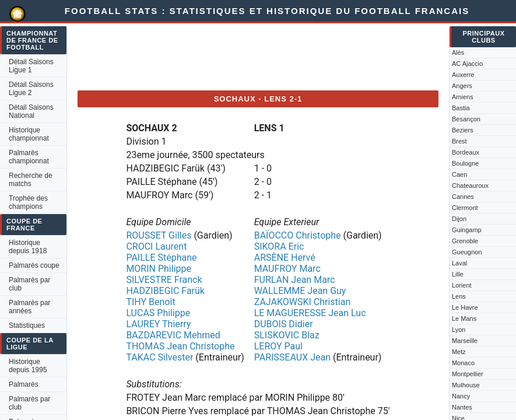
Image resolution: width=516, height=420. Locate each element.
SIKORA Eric (279, 246)
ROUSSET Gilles (159, 235)
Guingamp (467, 230)
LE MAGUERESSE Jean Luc (310, 313)
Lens (459, 296)
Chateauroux (470, 185)
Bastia (461, 108)
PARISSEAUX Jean (292, 357)
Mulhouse (466, 385)
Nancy (461, 396)
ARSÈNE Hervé (285, 258)
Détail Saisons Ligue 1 (31, 66)
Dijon (459, 219)
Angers (462, 86)
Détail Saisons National (31, 111)
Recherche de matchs (31, 180)
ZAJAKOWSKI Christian (303, 302)
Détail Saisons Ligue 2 (31, 89)
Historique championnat (29, 134)
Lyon (459, 330)
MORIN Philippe (159, 269)
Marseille (465, 341)
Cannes (463, 197)
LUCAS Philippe (158, 313)
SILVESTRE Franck (164, 280)
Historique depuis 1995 (28, 366)
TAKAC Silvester (159, 357)
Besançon (466, 119)
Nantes (462, 407)
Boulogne (466, 163)
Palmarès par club (29, 284)
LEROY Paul (278, 346)
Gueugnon (467, 252)
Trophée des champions (28, 202)
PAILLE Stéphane (161, 258)
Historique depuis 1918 (28, 247)
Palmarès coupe (34, 265)
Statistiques (27, 325)
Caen (459, 174)
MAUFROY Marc (287, 269)
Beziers (463, 130)
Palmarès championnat (29, 157)
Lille (458, 274)
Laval (459, 263)
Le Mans (464, 318)
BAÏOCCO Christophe (298, 235)
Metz (459, 352)
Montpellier (468, 374)
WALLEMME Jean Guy (300, 291)
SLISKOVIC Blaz (287, 335)
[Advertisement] (290, 55)
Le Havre (465, 307)
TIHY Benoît (150, 302)
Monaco (463, 363)
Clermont (465, 208)
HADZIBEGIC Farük (165, 291)
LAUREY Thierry (158, 324)
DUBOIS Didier (284, 324)
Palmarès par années (29, 307)
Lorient (462, 285)
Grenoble (465, 241)
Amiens (463, 97)
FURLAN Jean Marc (295, 280)
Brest (459, 141)
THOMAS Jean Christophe (180, 346)
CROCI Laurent (156, 246)
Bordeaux (466, 152)
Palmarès (24, 384)
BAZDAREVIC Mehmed (173, 335)
